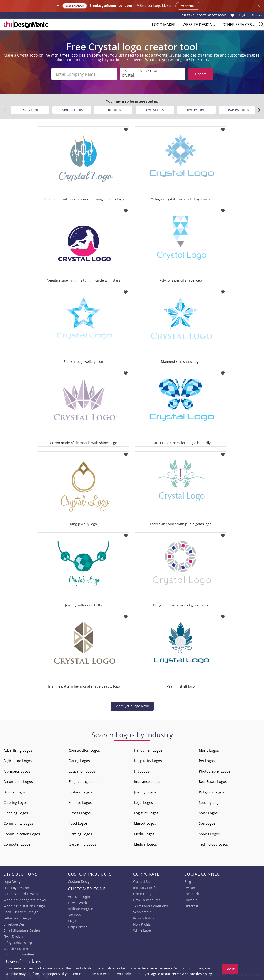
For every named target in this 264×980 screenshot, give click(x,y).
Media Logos (144, 834)
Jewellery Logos (238, 110)
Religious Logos (211, 792)
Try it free (188, 6)
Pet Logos (207, 761)
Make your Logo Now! (132, 706)
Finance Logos (80, 802)
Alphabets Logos (17, 771)
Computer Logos (17, 844)
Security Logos (211, 802)
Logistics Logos (146, 813)
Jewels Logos (155, 110)
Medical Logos (145, 844)
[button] (259, 110)
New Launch (75, 6)
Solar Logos (208, 813)
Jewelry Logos (197, 110)
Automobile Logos (18, 781)
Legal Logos (143, 802)
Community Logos (18, 823)
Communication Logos (22, 834)
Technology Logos (213, 844)
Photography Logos (215, 771)
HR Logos (141, 771)
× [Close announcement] (259, 6)
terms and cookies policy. (192, 974)
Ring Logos (113, 110)
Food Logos (78, 823)
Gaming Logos (80, 834)
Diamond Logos (72, 110)
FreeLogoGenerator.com (111, 6)
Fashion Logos (80, 792)
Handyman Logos (148, 750)
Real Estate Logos (213, 781)
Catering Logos (15, 802)
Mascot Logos (145, 823)
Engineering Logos (83, 781)
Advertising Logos (18, 750)
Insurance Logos (147, 781)
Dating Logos (79, 761)
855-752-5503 (217, 15)
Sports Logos (209, 834)
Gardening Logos (82, 844)
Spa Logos (207, 823)
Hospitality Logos (148, 761)
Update (201, 74)
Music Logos (209, 750)
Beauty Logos (30, 110)
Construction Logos (84, 750)
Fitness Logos (80, 813)
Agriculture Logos (18, 761)
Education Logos (82, 771)
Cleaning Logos (16, 813)
